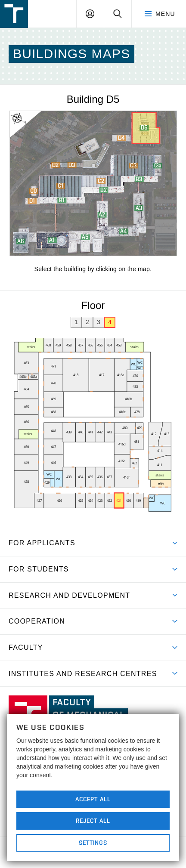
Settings (93, 843)
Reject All (93, 821)
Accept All (93, 799)
